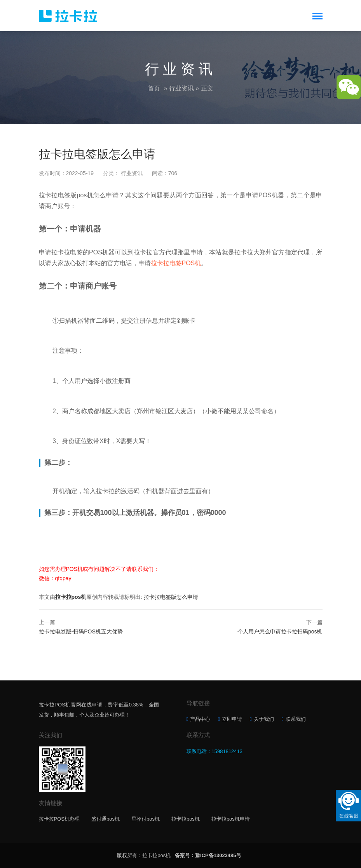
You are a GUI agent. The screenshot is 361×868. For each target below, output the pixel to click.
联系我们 (296, 719)
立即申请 (232, 719)
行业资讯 (181, 88)
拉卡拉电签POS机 (176, 263)
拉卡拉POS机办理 (59, 819)
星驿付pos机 (146, 819)
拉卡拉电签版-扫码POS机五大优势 (81, 631)
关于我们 (264, 719)
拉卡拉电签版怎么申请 (171, 597)
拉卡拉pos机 (71, 597)
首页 (154, 88)
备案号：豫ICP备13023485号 (208, 855)
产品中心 (200, 719)
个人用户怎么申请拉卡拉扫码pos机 (280, 631)
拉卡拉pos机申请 (231, 819)
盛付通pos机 (106, 819)
